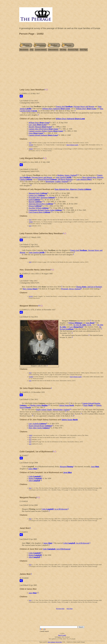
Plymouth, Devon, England (71, 289)
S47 (30, 442)
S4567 (31, 149)
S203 (31, 435)
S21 (30, 488)
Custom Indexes (41, 50)
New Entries (24, 50)
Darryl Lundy (62, 635)
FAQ (32, 50)
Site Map (63, 50)
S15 (30, 373)
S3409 (31, 377)
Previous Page (73, 50)
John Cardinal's (52, 642)
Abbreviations (53, 50)
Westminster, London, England (56, 181)
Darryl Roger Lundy (72, 145)
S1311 (31, 296)
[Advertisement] (62, 71)
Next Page (84, 50)
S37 (30, 143)
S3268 (31, 145)
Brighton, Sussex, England (67, 175)
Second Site (59, 642)
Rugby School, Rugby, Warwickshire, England (53, 410)
